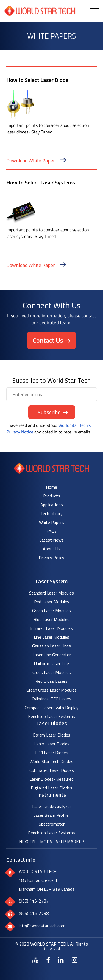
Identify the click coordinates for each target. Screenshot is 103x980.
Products (52, 496)
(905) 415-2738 (34, 913)
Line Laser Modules (51, 637)
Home (51, 487)
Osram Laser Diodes (51, 735)
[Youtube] (35, 960)
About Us (52, 549)
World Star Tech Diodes (51, 761)
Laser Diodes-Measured (51, 779)
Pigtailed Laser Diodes (51, 788)
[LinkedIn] (61, 960)
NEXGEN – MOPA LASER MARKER (51, 842)
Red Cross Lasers (51, 681)
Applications (52, 505)
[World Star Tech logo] (51, 472)
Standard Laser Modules (51, 593)
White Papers (51, 522)
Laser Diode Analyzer (52, 806)
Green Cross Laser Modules (51, 690)
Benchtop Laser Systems (51, 716)
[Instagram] (75, 960)
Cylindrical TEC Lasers (52, 699)
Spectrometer (52, 824)
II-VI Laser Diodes (52, 753)
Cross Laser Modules (52, 672)
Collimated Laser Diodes (52, 770)
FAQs (51, 531)
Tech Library (51, 513)
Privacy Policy (51, 558)
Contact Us (48, 340)
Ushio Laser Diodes (52, 744)
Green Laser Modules (51, 611)
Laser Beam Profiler (52, 815)
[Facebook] (48, 960)
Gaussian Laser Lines (51, 646)
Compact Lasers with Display (52, 708)
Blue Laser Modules (51, 619)
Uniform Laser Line (51, 663)
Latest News (51, 540)
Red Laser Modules (52, 602)
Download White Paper (36, 161)
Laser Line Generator (52, 655)
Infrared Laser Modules (51, 628)
